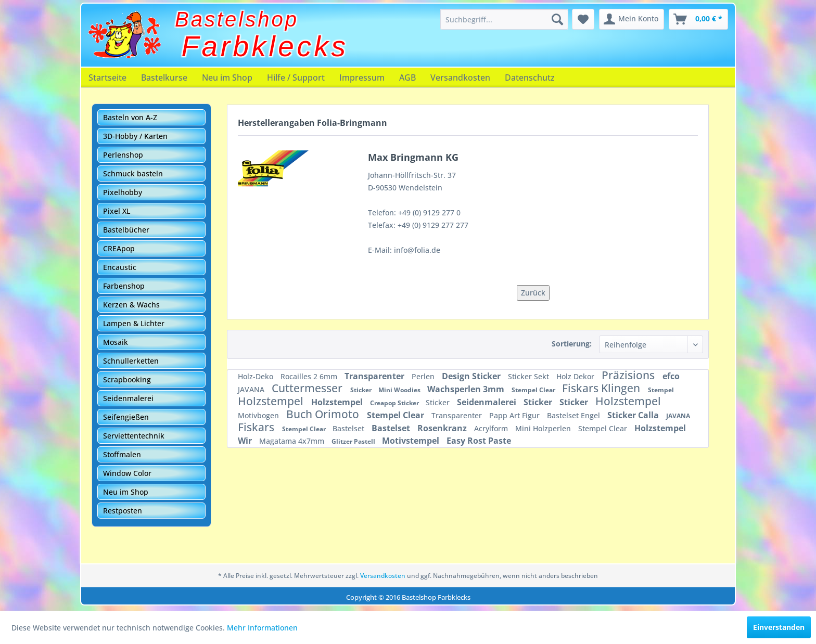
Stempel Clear (534, 390)
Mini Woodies (400, 390)
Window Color (127, 473)
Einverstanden (779, 627)
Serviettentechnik (134, 436)
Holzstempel (272, 401)
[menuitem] (504, 19)
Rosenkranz (443, 428)
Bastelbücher (126, 230)
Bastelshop (237, 19)
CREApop (119, 248)
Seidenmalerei (128, 398)
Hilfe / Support (296, 78)
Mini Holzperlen (544, 428)
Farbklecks (265, 46)
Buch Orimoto (324, 414)
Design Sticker (472, 376)
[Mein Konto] (632, 19)
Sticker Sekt (530, 376)
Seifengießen (126, 417)
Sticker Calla (634, 415)
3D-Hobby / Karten (135, 136)
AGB (407, 78)
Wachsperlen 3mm (467, 389)
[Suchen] (557, 19)
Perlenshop (123, 155)
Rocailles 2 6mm (310, 376)
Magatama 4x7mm (293, 441)
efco (671, 376)
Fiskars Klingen (602, 388)
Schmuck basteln (133, 173)
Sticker (362, 390)
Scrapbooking (127, 379)
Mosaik (116, 342)
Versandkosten (460, 78)
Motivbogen (259, 415)
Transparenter (375, 376)
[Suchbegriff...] (504, 19)
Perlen (424, 376)
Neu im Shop (227, 78)
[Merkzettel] (583, 19)
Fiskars (257, 427)
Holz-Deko (257, 376)
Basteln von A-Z (130, 117)
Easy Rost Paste (479, 441)
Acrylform (492, 428)
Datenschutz (530, 78)
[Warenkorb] (698, 19)
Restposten (123, 511)
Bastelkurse (164, 78)
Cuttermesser (308, 388)
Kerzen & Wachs (131, 305)
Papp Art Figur (515, 415)
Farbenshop (124, 286)
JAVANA (252, 389)
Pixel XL (117, 211)
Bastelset (349, 428)
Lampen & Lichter (134, 323)
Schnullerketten (131, 361)
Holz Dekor (576, 376)
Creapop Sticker (395, 403)
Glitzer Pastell (354, 441)
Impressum (362, 78)
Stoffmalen (122, 454)
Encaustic (120, 267)
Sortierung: (572, 344)
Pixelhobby (123, 192)
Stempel (661, 390)
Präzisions (629, 375)
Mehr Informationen (262, 628)
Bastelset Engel (575, 415)
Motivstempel (412, 441)
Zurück (533, 293)
